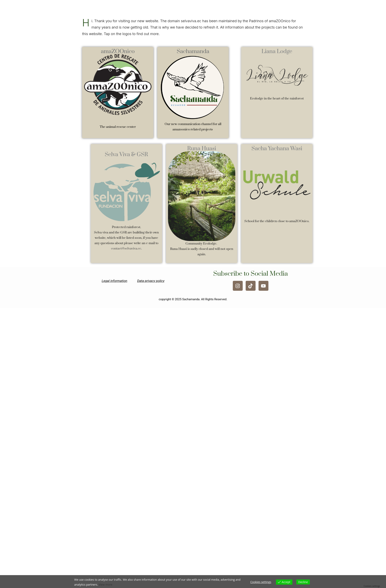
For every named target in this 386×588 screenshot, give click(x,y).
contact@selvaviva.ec (137, 249)
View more (105, 585)
